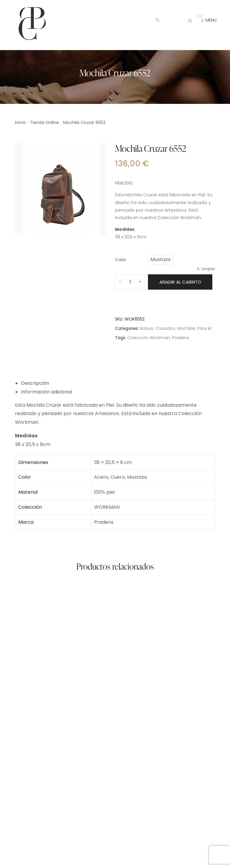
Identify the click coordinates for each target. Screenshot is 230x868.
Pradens (181, 338)
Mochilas (186, 328)
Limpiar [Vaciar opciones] (208, 269)
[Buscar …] (167, 21)
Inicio (20, 122)
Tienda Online (44, 122)
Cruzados (165, 328)
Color (121, 260)
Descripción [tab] (35, 383)
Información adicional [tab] (46, 392)
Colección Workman (149, 338)
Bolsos (147, 328)
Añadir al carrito (180, 282)
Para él (204, 328)
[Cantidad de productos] (130, 282)
